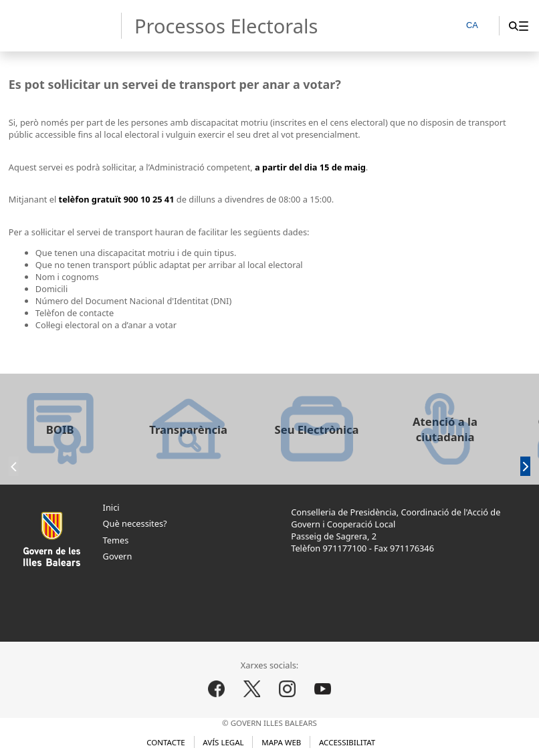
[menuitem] (523, 26)
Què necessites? (135, 523)
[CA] (478, 26)
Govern (118, 556)
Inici (111, 507)
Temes (116, 540)
